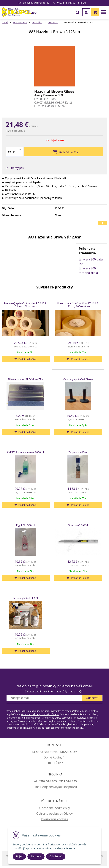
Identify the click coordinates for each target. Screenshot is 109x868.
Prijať (19, 856)
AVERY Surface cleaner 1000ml (25, 452)
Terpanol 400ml (78, 452)
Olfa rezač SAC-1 (78, 525)
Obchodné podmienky (55, 808)
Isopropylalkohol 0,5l (25, 598)
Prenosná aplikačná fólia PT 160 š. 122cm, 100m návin (78, 305)
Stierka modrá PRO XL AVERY (25, 379)
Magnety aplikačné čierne (78, 379)
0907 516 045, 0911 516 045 (72, 3)
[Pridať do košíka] (64, 152)
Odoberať (92, 698)
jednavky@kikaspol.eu (61, 787)
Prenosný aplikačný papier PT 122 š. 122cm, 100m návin (25, 305)
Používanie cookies (54, 819)
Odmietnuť (56, 856)
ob (44, 787)
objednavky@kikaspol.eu (36, 3)
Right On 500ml (25, 525)
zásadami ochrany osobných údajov (40, 714)
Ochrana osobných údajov (54, 814)
